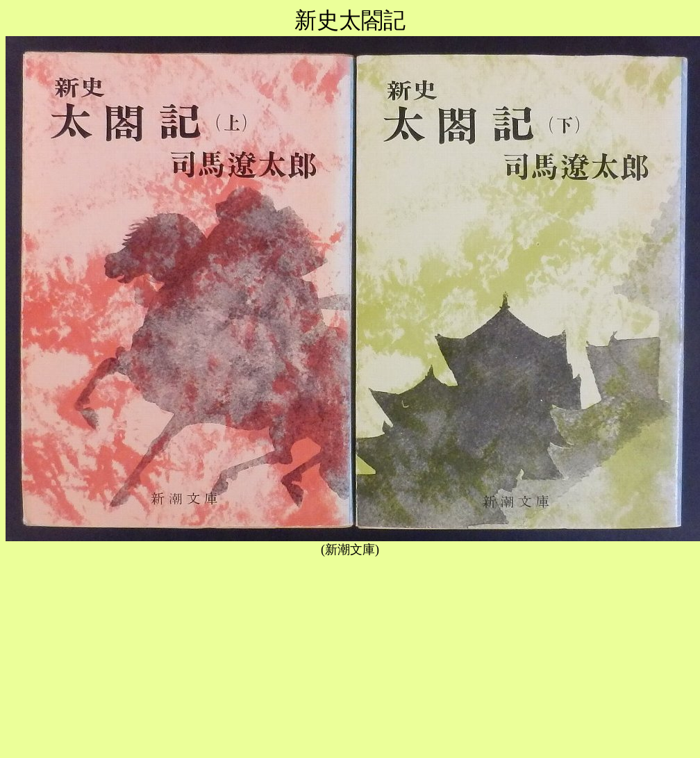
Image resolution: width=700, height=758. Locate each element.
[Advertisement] (350, 655)
